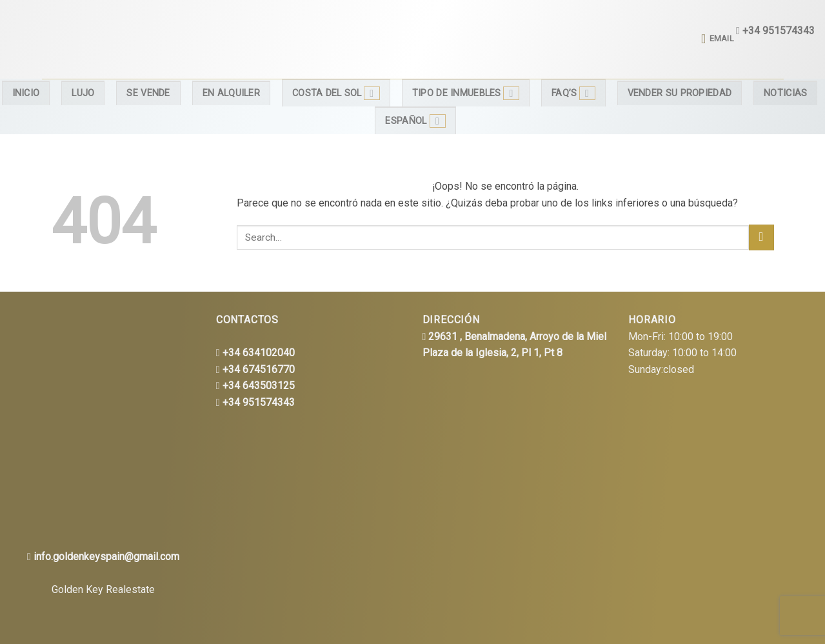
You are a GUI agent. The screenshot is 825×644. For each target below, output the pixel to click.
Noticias (785, 93)
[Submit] (761, 237)
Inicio (26, 93)
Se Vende (148, 93)
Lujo (83, 93)
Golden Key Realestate (103, 589)
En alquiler (231, 93)
